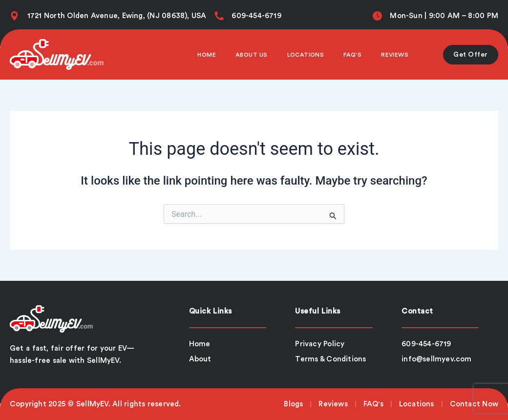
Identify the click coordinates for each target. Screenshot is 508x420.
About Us (252, 55)
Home (207, 55)
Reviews (395, 55)
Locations (306, 55)
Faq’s (352, 55)
